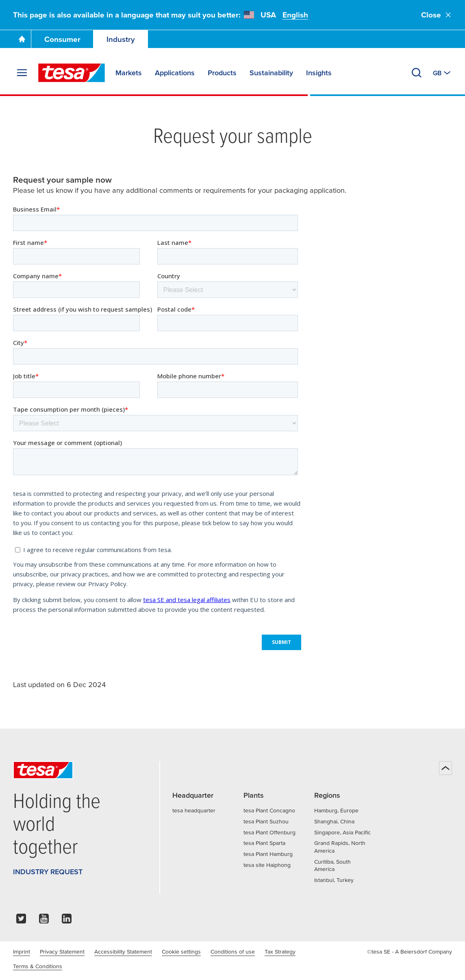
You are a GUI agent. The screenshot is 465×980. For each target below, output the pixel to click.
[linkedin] (67, 921)
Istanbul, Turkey (334, 880)
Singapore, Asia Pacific (342, 832)
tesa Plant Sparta (264, 843)
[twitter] (21, 921)
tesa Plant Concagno (269, 810)
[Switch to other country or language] (442, 73)
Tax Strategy (280, 952)
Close (437, 15)
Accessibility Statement (123, 952)
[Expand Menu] (22, 73)
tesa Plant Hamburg (268, 854)
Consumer (62, 39)
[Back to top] (445, 768)
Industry (121, 39)
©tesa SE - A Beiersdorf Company (410, 952)
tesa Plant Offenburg (269, 832)
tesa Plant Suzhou (266, 821)
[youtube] (44, 921)
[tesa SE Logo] (72, 73)
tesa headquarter (194, 810)
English (295, 15)
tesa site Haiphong (267, 865)
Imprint (22, 952)
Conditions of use (233, 952)
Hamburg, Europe (336, 810)
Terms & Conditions (38, 966)
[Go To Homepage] (22, 39)
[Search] (417, 73)
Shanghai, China (334, 821)
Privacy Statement (62, 952)
